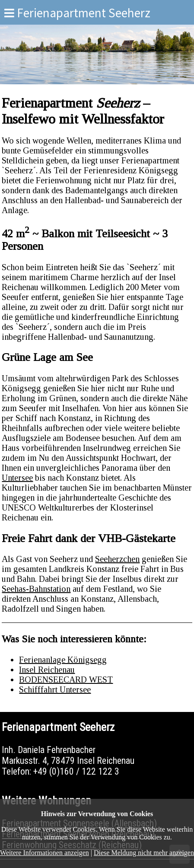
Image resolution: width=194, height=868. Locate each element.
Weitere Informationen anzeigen (45, 853)
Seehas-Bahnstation (36, 589)
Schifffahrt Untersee (55, 689)
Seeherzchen (117, 559)
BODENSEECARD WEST (66, 680)
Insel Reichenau (47, 670)
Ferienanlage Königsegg (63, 660)
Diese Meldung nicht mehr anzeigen (144, 853)
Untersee (17, 478)
